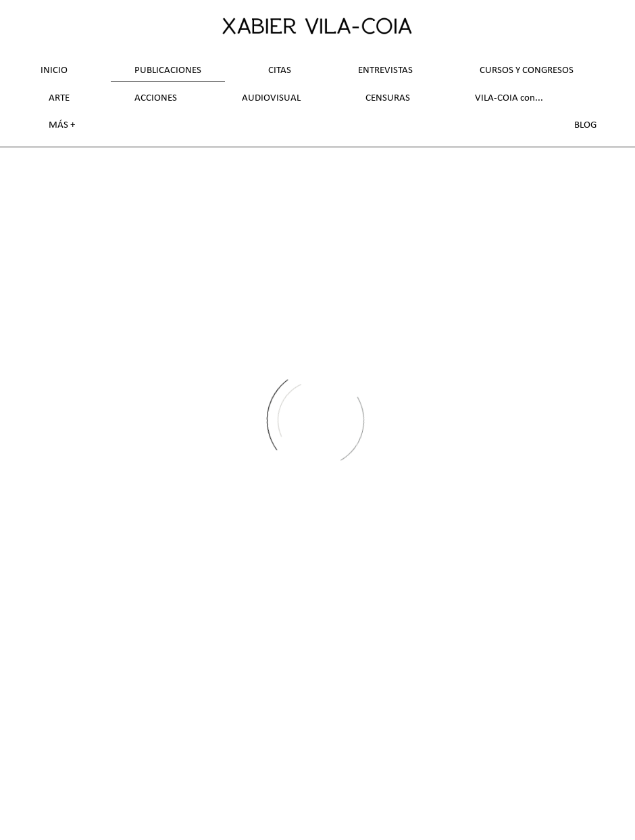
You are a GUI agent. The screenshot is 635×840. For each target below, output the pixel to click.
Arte (59, 98)
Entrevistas (385, 71)
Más (59, 125)
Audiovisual (271, 98)
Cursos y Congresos (527, 71)
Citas (280, 71)
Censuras (388, 98)
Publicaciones (168, 71)
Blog (585, 125)
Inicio (54, 71)
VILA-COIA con (505, 98)
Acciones (156, 98)
